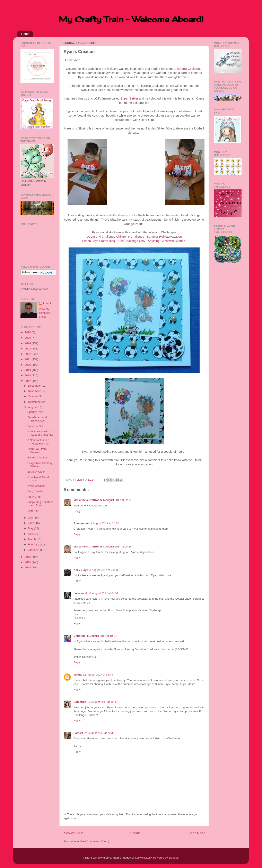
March (32, 539)
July (31, 518)
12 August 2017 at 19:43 (102, 702)
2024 (28, 343)
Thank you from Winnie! (37, 451)
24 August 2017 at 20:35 (99, 733)
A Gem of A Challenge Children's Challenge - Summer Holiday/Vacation (134, 237)
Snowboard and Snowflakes (37, 419)
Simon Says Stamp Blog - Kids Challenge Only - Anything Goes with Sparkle (134, 241)
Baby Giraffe (35, 491)
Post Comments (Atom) (95, 841)
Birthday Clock (36, 472)
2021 (28, 359)
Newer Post (73, 833)
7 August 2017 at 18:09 (105, 523)
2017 (28, 381)
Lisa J (47, 303)
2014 (28, 567)
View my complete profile (45, 313)
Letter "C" (33, 511)
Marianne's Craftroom (88, 500)
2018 (28, 375)
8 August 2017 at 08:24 (117, 547)
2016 (28, 557)
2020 (28, 365)
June (31, 523)
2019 (28, 370)
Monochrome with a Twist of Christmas (40, 433)
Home (25, 34)
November (35, 391)
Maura (78, 675)
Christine (80, 636)
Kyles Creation (36, 486)
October (33, 396)
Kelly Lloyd (81, 570)
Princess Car (35, 426)
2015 (28, 562)
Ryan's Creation (37, 457)
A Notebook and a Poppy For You (38, 442)
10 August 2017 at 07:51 (103, 593)
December (35, 386)
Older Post (196, 833)
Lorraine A (80, 593)
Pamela (78, 733)
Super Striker (129, 98)
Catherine (80, 702)
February (34, 545)
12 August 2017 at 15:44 (98, 675)
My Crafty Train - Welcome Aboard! (131, 19)
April (31, 534)
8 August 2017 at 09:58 (104, 570)
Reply (77, 511)
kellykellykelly (143, 858)
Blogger (173, 858)
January (33, 550)
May (31, 528)
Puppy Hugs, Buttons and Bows (40, 504)
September (35, 402)
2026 (28, 332)
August (33, 407)
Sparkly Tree (35, 412)
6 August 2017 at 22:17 (117, 500)
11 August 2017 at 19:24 (102, 636)
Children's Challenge (187, 69)
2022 (28, 354)
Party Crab (34, 497)
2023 (28, 349)
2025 (28, 338)
